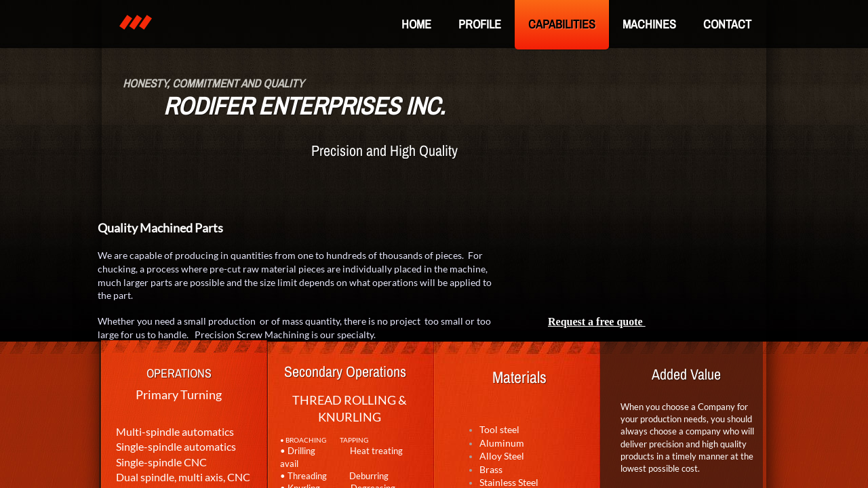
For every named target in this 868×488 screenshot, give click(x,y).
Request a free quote (597, 322)
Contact (727, 24)
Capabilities (562, 24)
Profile (480, 24)
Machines (649, 24)
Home (416, 24)
